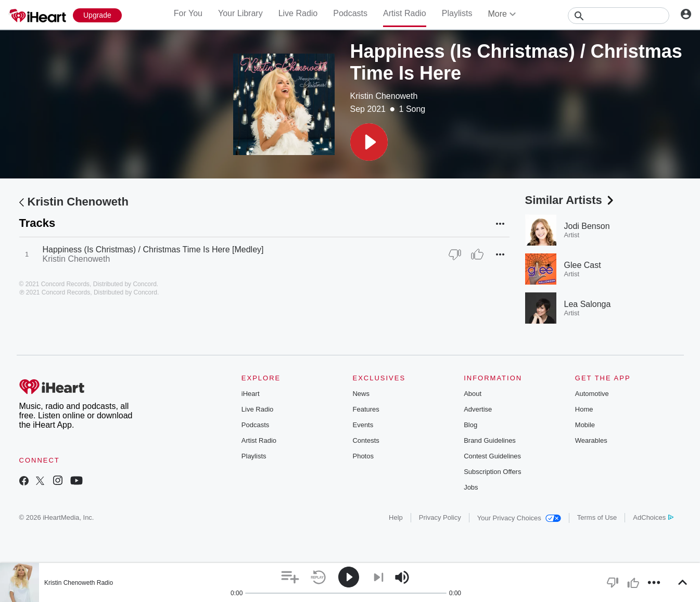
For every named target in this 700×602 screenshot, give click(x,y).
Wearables (591, 440)
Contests (366, 440)
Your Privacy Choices (519, 518)
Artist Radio (405, 13)
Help (396, 517)
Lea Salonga (588, 304)
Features (366, 409)
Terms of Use (597, 517)
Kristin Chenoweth (384, 96)
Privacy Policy (440, 517)
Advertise (478, 409)
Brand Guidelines (490, 440)
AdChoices (653, 517)
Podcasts (350, 13)
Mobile (585, 425)
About (473, 394)
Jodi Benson (587, 226)
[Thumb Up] (477, 254)
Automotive (592, 394)
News (361, 394)
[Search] (619, 16)
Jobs (471, 487)
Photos (363, 456)
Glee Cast (583, 265)
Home (584, 409)
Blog (470, 425)
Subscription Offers (492, 472)
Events (363, 425)
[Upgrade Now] (97, 15)
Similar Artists (570, 200)
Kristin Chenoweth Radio (79, 583)
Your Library (240, 13)
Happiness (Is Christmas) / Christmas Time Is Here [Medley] (153, 249)
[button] (369, 142)
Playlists (457, 13)
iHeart (251, 394)
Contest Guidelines (492, 456)
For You (188, 13)
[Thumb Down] (455, 254)
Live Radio (298, 13)
